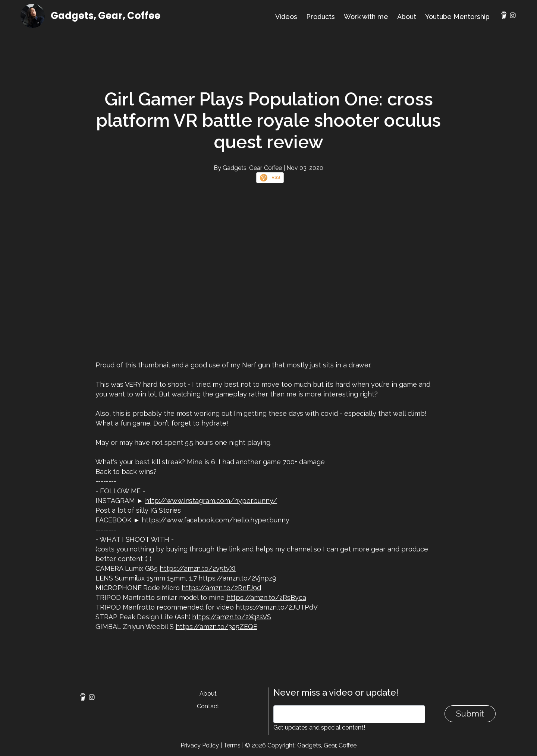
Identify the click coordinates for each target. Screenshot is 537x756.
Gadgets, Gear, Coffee (106, 16)
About (407, 17)
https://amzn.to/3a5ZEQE (216, 627)
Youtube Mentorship (457, 17)
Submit (470, 714)
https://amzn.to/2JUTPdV (277, 607)
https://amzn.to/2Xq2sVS (232, 617)
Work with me (366, 17)
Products (321, 17)
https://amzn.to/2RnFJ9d (221, 588)
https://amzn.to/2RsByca (266, 597)
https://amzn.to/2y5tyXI (198, 568)
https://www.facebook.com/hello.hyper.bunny (216, 520)
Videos (286, 17)
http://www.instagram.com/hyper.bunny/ (211, 501)
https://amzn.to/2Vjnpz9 (237, 578)
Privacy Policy (200, 745)
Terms (232, 745)
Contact (208, 706)
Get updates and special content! (319, 727)
